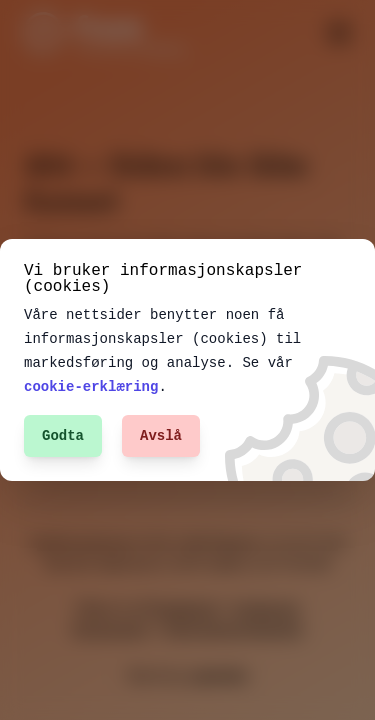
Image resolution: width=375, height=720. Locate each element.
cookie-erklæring (91, 386)
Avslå (161, 435)
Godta (63, 435)
